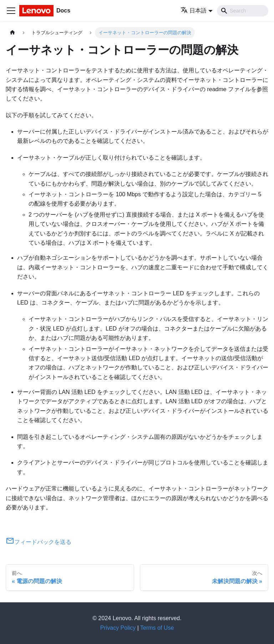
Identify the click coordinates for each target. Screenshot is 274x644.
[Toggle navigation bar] (11, 11)
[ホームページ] (12, 33)
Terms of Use (157, 628)
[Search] (243, 11)
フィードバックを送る (39, 542)
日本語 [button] (194, 11)
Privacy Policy (118, 628)
